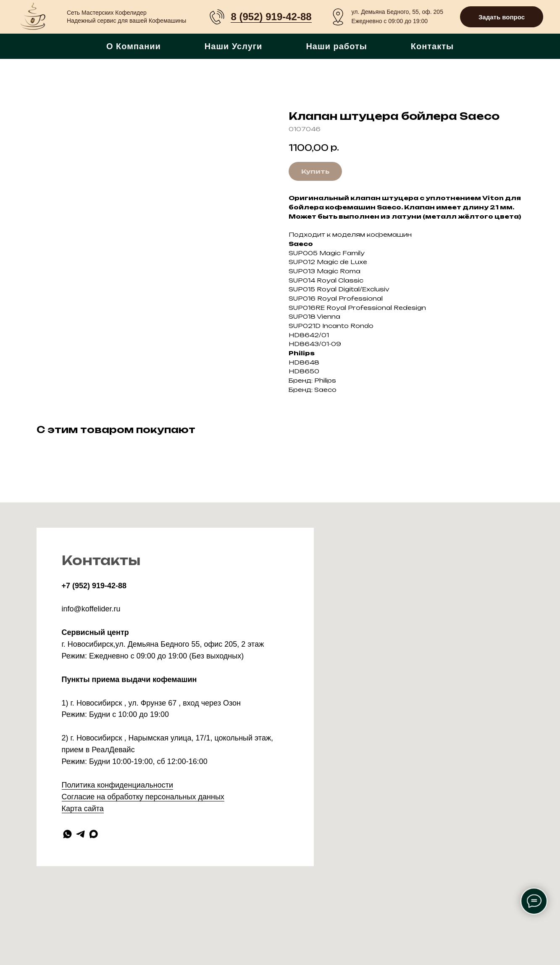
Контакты (432, 46)
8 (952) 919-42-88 (271, 17)
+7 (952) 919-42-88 (94, 586)
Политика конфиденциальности (118, 785)
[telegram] (80, 834)
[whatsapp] (67, 834)
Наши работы (336, 46)
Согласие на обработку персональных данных (143, 797)
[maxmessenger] (93, 834)
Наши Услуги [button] (234, 46)
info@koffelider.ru (91, 609)
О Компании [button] (134, 46)
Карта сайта (83, 809)
